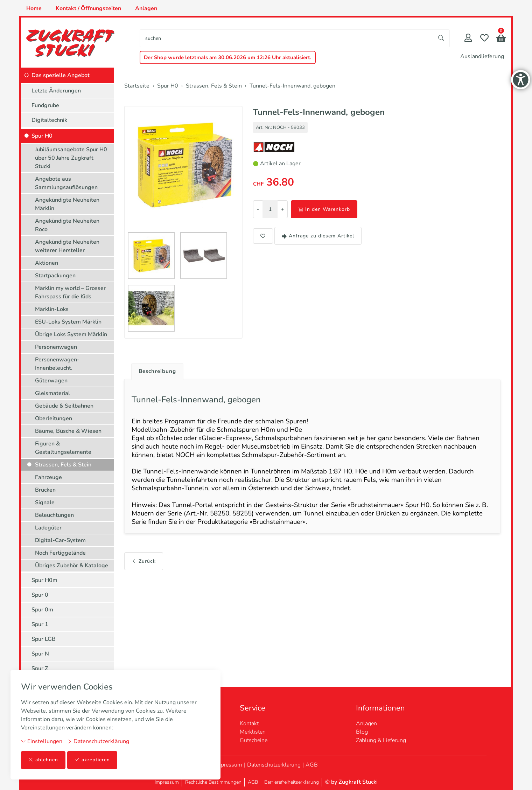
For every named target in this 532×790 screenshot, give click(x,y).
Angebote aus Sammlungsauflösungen (66, 183)
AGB (312, 765)
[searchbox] (286, 38)
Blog (362, 732)
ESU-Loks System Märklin (68, 322)
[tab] (156, 370)
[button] (501, 39)
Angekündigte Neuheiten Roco (67, 225)
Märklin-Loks (52, 309)
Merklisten (253, 732)
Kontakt (249, 723)
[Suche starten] (441, 38)
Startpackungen (55, 276)
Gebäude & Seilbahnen (64, 406)
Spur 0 (40, 595)
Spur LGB (44, 639)
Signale (45, 503)
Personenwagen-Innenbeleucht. (57, 364)
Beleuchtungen (54, 515)
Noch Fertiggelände (60, 553)
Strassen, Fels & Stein (63, 465)
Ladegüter (48, 528)
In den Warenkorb (324, 209)
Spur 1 (40, 624)
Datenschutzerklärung (98, 741)
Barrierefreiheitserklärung (292, 782)
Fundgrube (45, 105)
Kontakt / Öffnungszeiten (88, 8)
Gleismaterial (52, 393)
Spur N (40, 654)
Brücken (45, 490)
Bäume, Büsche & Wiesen (68, 431)
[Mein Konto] (468, 39)
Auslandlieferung (482, 56)
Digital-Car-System (60, 540)
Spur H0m (44, 580)
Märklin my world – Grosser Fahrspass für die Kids (70, 292)
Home (34, 8)
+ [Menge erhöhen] (282, 209)
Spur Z (40, 668)
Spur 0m (42, 610)
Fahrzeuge (48, 477)
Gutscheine (254, 740)
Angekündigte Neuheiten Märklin (67, 204)
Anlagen (146, 8)
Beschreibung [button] (159, 372)
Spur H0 (42, 136)
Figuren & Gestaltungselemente (63, 448)
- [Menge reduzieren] (258, 209)
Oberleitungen (54, 418)
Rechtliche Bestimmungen (213, 782)
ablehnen (43, 760)
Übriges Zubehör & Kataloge (72, 566)
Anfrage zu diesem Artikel (318, 236)
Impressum (228, 765)
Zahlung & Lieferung (381, 740)
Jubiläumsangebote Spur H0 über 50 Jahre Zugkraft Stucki (71, 158)
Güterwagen (51, 381)
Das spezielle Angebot (61, 75)
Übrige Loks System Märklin (71, 334)
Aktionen (47, 263)
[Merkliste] (484, 39)
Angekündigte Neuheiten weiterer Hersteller (67, 246)
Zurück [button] (144, 567)
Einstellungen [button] (42, 741)
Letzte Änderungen (56, 91)
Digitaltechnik (49, 120)
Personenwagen (56, 347)
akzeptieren (92, 760)
